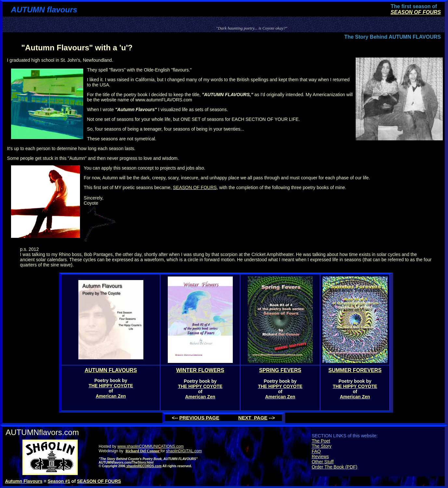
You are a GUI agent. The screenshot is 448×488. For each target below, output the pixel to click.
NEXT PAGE (253, 418)
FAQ (316, 451)
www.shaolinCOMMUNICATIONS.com (151, 446)
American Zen (111, 396)
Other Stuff (323, 462)
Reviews (320, 456)
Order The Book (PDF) (335, 467)
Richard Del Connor (143, 451)
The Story (322, 446)
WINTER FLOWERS (200, 370)
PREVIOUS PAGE (199, 418)
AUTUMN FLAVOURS (111, 370)
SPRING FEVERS (280, 370)
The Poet (321, 441)
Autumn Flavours (24, 481)
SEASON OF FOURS (416, 12)
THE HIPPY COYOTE (111, 386)
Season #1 (59, 481)
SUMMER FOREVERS (355, 370)
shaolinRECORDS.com (144, 466)
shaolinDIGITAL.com (184, 451)
